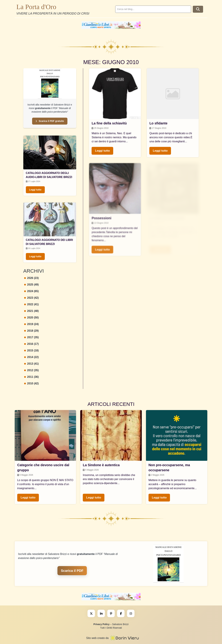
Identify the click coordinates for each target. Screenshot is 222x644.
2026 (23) (32, 278)
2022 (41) (32, 304)
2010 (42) (32, 383)
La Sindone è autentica (101, 465)
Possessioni (101, 218)
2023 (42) (32, 298)
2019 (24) (32, 324)
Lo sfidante (158, 123)
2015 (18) (32, 350)
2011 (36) (32, 377)
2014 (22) (32, 357)
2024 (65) (32, 291)
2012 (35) (32, 370)
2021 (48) (32, 311)
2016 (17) (32, 344)
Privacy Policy (101, 624)
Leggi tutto (35, 190)
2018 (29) (32, 331)
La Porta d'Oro (36, 7)
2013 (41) (32, 364)
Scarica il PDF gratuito (50, 121)
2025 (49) (32, 285)
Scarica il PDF (72, 571)
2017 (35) (32, 337)
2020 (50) (32, 318)
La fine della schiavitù (109, 123)
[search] (153, 9)
